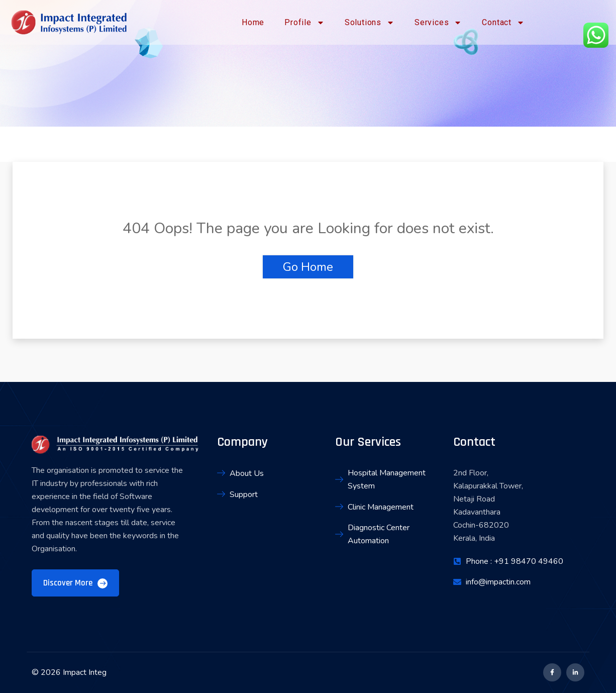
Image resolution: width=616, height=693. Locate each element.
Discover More (75, 583)
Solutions (370, 23)
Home (253, 22)
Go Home (308, 267)
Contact (503, 23)
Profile (304, 23)
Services (438, 23)
